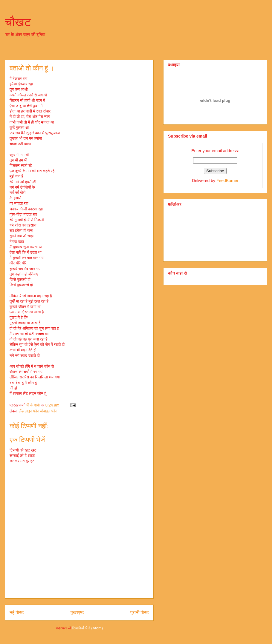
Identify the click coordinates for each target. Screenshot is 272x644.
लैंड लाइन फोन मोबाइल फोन (38, 411)
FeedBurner (227, 181)
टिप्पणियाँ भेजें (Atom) (88, 628)
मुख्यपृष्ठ (77, 613)
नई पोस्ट (17, 613)
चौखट (18, 22)
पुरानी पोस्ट (140, 613)
